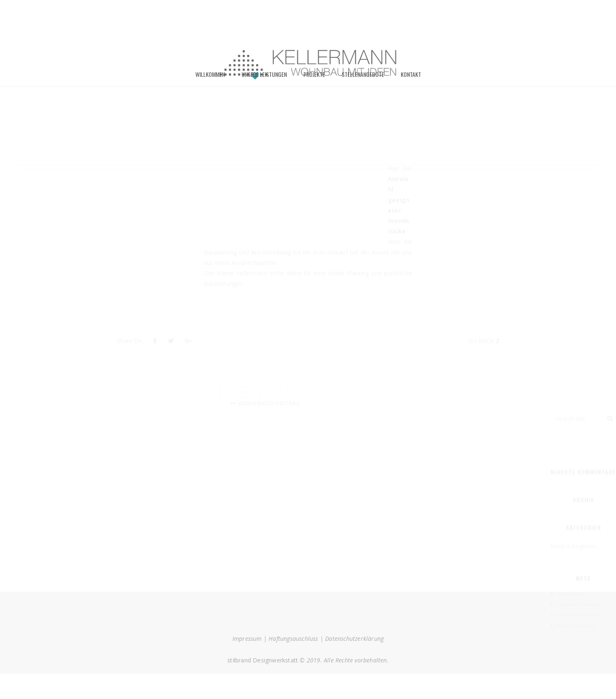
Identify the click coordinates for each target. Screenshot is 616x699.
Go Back (481, 349)
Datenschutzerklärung (354, 642)
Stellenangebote (363, 78)
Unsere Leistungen (264, 78)
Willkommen (210, 78)
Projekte (314, 78)
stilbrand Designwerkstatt (263, 663)
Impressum (247, 642)
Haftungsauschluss (293, 642)
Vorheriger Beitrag (269, 411)
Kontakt (411, 78)
